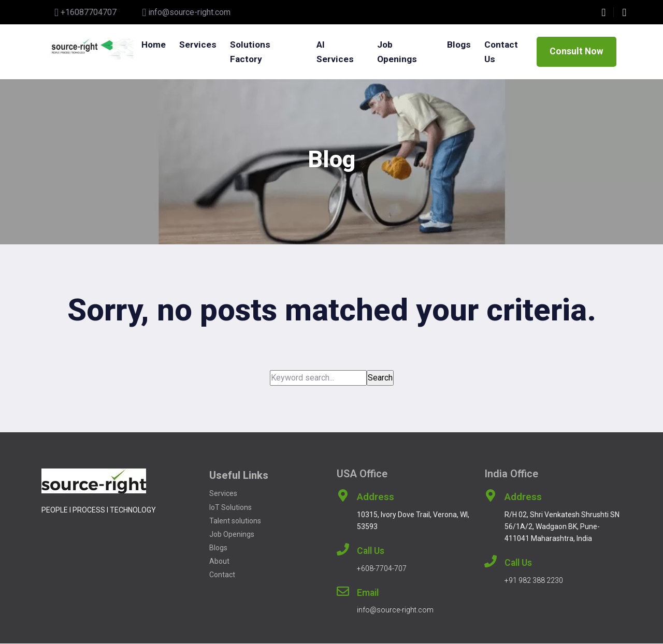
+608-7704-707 (382, 568)
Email (368, 593)
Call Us (371, 551)
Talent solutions (236, 521)
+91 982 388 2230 (534, 580)
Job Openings (232, 534)
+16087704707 (89, 12)
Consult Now (576, 52)
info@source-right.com (189, 12)
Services (198, 45)
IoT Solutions (230, 507)
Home (154, 45)
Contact (222, 575)
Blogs (459, 45)
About (219, 561)
